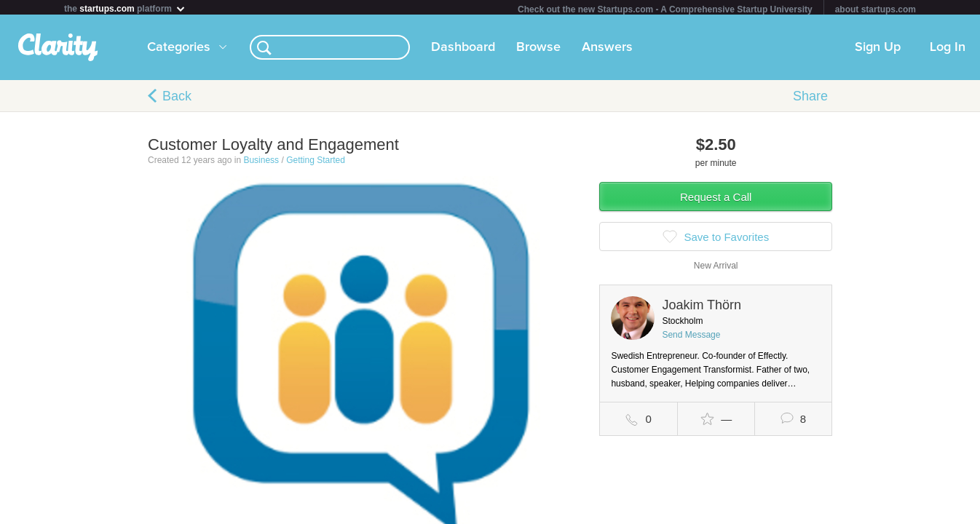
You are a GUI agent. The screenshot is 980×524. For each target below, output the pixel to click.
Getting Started (316, 163)
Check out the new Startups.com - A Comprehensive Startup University (665, 9)
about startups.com (876, 9)
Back (177, 99)
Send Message (691, 338)
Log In (948, 50)
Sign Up (878, 50)
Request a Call (716, 200)
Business (261, 163)
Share (810, 99)
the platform (125, 8)
